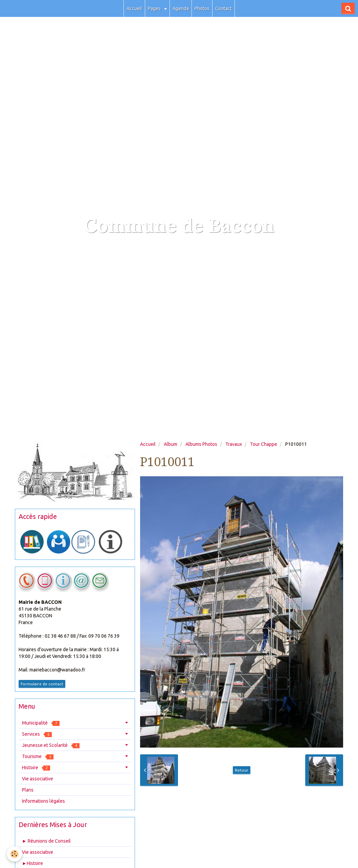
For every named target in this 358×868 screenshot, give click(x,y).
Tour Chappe (264, 444)
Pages (155, 8)
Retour (242, 770)
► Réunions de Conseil (46, 841)
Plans (28, 790)
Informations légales (43, 801)
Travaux (234, 444)
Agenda (181, 8)
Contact (223, 8)
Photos (202, 8)
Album (171, 444)
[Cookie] (14, 854)
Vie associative (38, 779)
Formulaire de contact (42, 684)
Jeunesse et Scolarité (51, 745)
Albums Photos (201, 444)
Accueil (134, 8)
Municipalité (41, 723)
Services (37, 734)
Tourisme (38, 757)
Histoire (36, 768)
